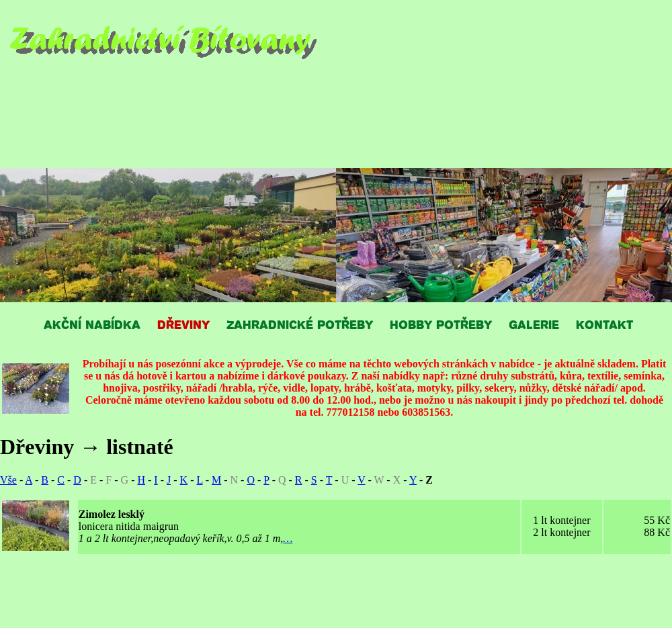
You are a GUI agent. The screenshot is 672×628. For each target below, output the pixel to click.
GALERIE (534, 324)
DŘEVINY (183, 324)
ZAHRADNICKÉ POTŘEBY (300, 324)
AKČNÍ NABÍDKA (92, 324)
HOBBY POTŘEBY (441, 324)
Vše (8, 480)
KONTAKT (604, 324)
